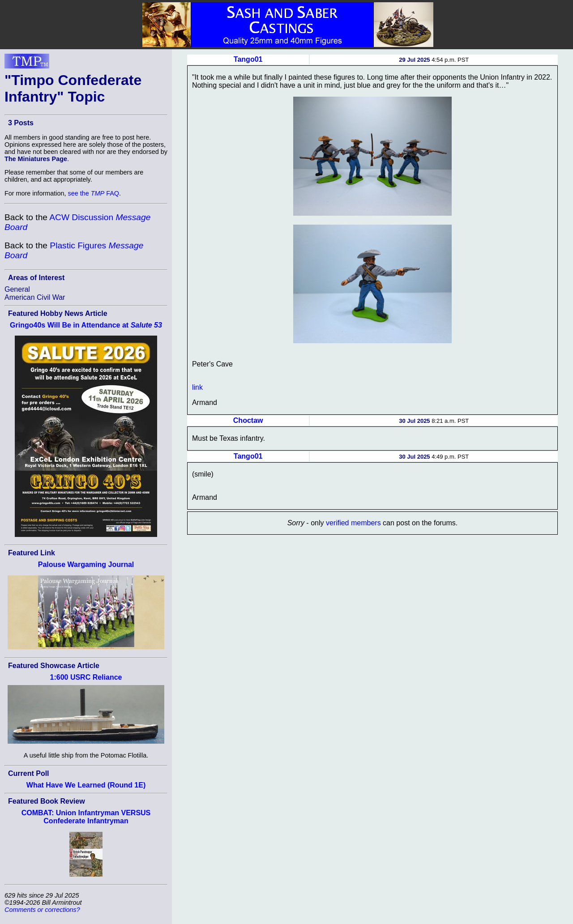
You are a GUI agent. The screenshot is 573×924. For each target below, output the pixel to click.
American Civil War (35, 297)
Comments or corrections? (42, 910)
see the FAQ (94, 193)
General (17, 289)
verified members (353, 523)
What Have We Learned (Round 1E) (86, 785)
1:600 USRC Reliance (86, 677)
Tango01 (248, 59)
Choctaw (248, 420)
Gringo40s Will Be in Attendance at (86, 325)
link (197, 387)
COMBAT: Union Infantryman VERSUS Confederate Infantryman (86, 817)
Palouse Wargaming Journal (86, 564)
